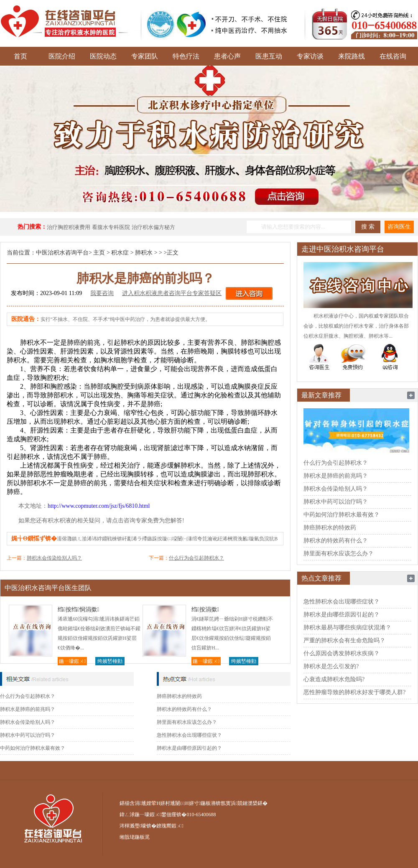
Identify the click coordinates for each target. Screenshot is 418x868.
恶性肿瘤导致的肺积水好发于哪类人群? (354, 692)
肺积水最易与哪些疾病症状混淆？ (347, 627)
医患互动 (269, 56)
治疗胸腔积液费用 (69, 227)
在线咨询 (393, 56)
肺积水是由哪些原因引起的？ (189, 748)
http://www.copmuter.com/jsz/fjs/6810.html (99, 506)
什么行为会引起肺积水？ (196, 558)
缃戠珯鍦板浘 (135, 837)
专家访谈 (310, 56)
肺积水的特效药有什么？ (184, 709)
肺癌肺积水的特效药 (179, 696)
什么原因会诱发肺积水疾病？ (342, 653)
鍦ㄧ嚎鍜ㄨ (72, 661)
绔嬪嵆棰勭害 (110, 662)
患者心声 (227, 56)
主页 (99, 253)
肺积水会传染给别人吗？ (54, 558)
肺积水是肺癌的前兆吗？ (28, 709)
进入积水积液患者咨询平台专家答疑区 (172, 293)
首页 (20, 56)
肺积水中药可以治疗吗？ (28, 735)
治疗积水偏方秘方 (153, 227)
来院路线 (352, 56)
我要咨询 (102, 293)
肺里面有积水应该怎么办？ (187, 722)
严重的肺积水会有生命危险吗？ (344, 640)
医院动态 (103, 56)
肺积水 (144, 253)
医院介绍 (62, 56)
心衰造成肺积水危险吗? (334, 679)
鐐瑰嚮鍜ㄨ (170, 826)
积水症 (120, 253)
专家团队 (145, 56)
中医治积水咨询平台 (62, 253)
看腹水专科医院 (111, 227)
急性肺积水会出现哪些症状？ (189, 735)
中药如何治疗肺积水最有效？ (33, 748)
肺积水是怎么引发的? (331, 666)
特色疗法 (186, 56)
